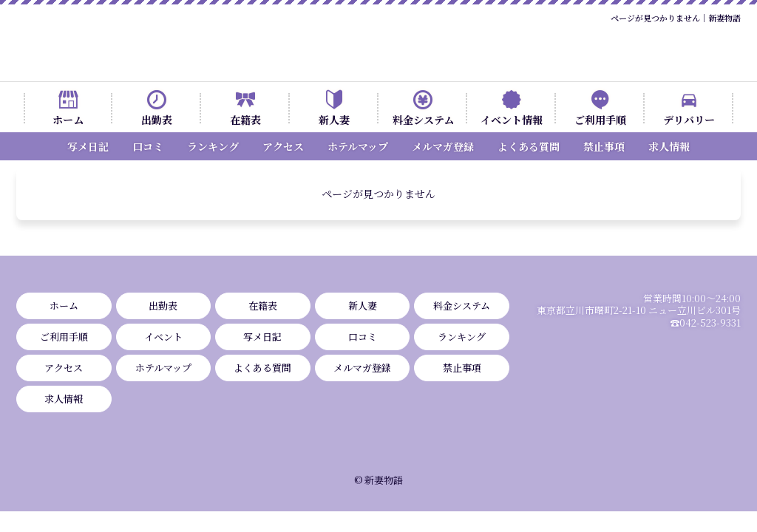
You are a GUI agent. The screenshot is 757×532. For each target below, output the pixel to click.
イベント (163, 337)
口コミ (148, 146)
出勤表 (157, 120)
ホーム (68, 120)
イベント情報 (512, 120)
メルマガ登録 (443, 146)
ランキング (213, 146)
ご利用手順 (600, 120)
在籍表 (245, 120)
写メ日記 (88, 146)
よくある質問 (529, 146)
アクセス (283, 146)
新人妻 (334, 120)
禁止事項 (604, 146)
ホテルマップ (358, 146)
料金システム (423, 120)
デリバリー (689, 120)
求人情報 (669, 146)
